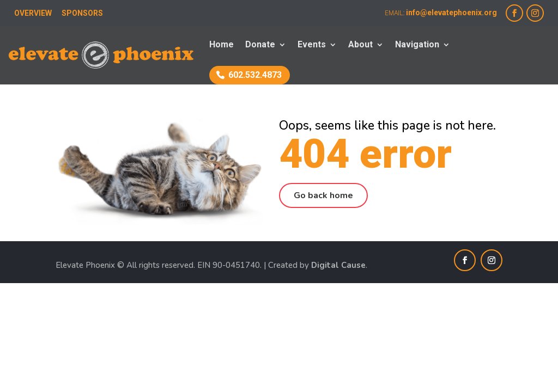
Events (312, 45)
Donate (260, 45)
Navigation (417, 45)
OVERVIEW (33, 13)
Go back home (323, 195)
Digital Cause (338, 265)
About (360, 45)
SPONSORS (82, 13)
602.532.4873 (255, 75)
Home (222, 45)
